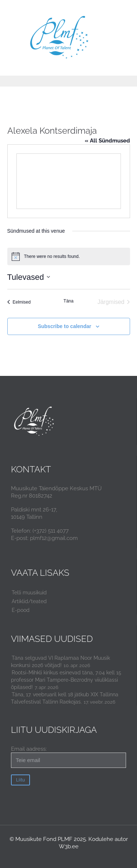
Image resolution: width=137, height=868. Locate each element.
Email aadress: (68, 757)
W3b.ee (69, 846)
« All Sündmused (107, 141)
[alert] (69, 256)
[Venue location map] (69, 181)
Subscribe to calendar (64, 326)
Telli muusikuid (29, 593)
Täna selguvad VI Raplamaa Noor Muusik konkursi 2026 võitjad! (60, 662)
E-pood (21, 610)
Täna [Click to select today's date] (68, 301)
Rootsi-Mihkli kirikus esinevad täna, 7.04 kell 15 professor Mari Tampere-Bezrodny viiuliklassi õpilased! (66, 680)
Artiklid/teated (29, 601)
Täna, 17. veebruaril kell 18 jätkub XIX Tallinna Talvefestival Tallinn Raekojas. (65, 698)
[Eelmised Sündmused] (19, 302)
